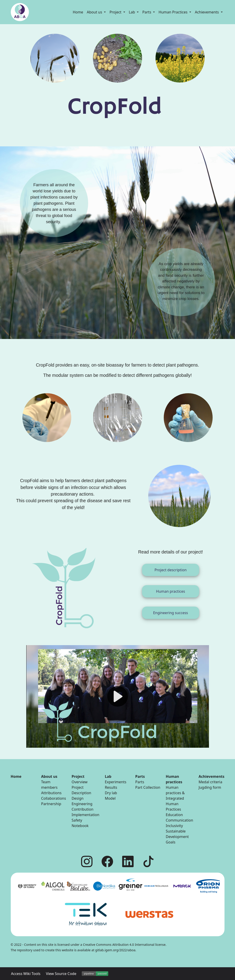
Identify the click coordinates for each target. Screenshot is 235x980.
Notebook (80, 826)
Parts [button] (147, 12)
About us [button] (95, 12)
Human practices (170, 591)
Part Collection (148, 787)
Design (77, 798)
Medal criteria (211, 782)
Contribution (82, 809)
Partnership (51, 804)
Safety (77, 820)
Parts (140, 782)
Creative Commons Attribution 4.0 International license (124, 945)
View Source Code (61, 974)
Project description (170, 570)
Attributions (51, 793)
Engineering (82, 804)
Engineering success (170, 613)
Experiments (116, 782)
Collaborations (54, 798)
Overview (79, 782)
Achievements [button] (207, 12)
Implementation (85, 815)
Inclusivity (174, 826)
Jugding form (210, 787)
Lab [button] (132, 12)
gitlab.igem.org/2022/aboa (115, 950)
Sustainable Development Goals (177, 837)
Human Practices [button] (173, 12)
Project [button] (116, 12)
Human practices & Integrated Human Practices (175, 798)
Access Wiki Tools (26, 974)
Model (110, 798)
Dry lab (111, 793)
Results (111, 787)
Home (78, 12)
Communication (180, 820)
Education (174, 815)
